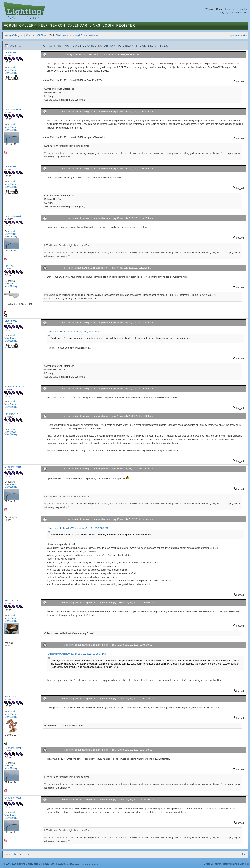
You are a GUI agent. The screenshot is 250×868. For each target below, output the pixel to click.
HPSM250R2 (11, 414)
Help (43, 26)
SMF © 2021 (57, 864)
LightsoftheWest (13, 110)
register (243, 9)
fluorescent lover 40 (14, 387)
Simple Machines (71, 864)
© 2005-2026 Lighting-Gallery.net (20, 864)
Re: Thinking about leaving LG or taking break (85, 112)
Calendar (77, 26)
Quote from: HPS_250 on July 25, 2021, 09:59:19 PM (75, 332)
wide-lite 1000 (11, 601)
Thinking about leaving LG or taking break (77, 35)
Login (108, 26)
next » (244, 35)
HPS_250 (9, 266)
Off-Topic (42, 35)
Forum (10, 26)
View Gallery (11, 73)
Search (58, 26)
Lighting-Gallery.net (13, 35)
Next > (17, 854)
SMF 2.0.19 (44, 864)
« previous (235, 35)
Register (126, 26)
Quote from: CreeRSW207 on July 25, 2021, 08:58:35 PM (77, 654)
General (30, 35)
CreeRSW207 (11, 53)
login (234, 9)
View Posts (10, 70)
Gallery (28, 26)
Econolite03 (10, 697)
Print (244, 854)
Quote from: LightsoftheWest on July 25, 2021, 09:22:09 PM (78, 528)
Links (95, 26)
